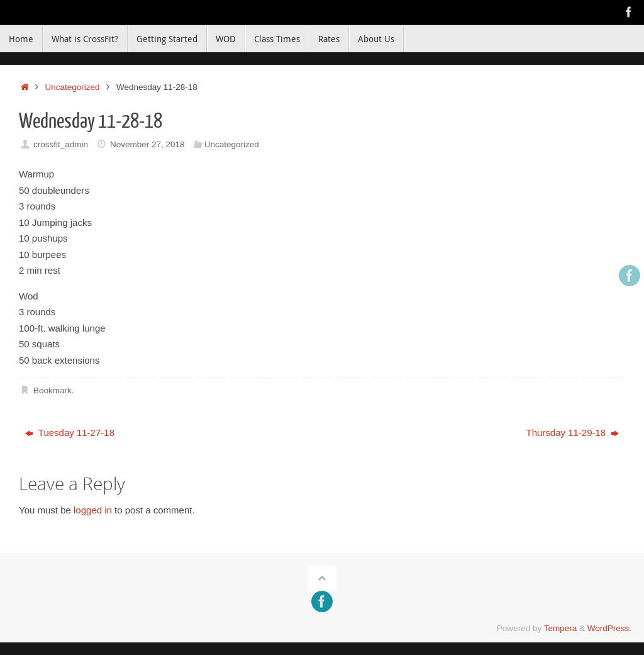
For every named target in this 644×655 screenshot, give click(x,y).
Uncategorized (73, 87)
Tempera (561, 628)
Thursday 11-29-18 (572, 433)
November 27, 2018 (147, 144)
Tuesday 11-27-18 (70, 433)
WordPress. (609, 628)
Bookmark (53, 390)
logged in (93, 510)
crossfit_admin (61, 144)
